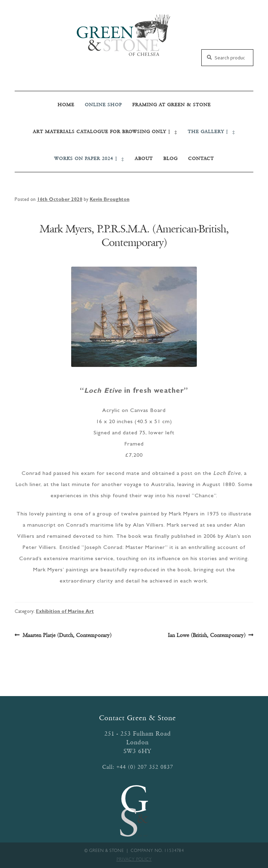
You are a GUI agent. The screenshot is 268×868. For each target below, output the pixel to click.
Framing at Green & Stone (172, 105)
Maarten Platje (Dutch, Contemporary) (67, 635)
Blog (170, 158)
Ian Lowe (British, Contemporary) (207, 635)
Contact (201, 158)
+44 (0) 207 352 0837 (145, 767)
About (144, 158)
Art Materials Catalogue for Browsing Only (105, 132)
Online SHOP (103, 105)
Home (66, 105)
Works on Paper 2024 (89, 158)
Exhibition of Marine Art (65, 612)
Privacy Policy (134, 860)
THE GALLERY (211, 132)
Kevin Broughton (110, 200)
